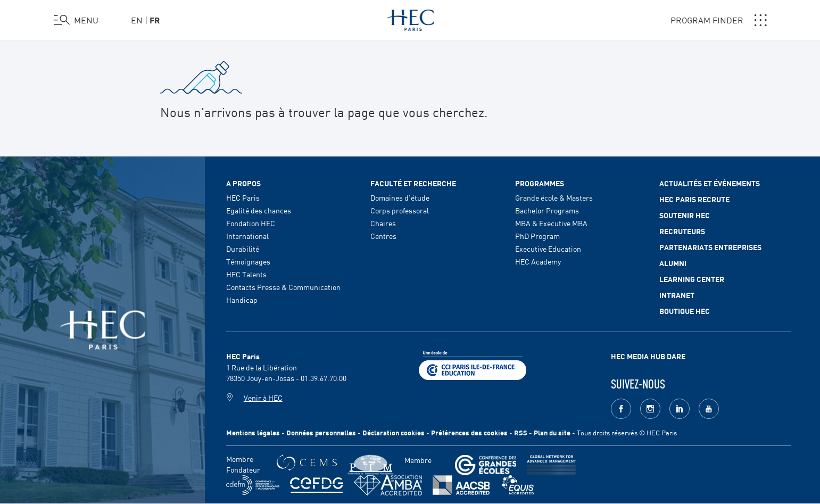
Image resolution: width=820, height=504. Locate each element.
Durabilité (243, 249)
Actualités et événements (710, 183)
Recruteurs (682, 231)
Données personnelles (321, 432)
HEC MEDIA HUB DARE (648, 356)
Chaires (383, 223)
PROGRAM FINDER (719, 20)
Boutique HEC (685, 311)
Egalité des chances (259, 210)
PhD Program (537, 236)
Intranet (677, 295)
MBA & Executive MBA (551, 223)
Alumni (673, 263)
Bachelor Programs (547, 210)
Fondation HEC (251, 223)
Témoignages (248, 261)
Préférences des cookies (469, 432)
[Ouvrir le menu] (76, 20)
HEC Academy (538, 261)
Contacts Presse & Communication (283, 287)
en (137, 20)
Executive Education (548, 249)
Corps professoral (400, 210)
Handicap (242, 300)
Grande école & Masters (554, 197)
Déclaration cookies (394, 432)
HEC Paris (243, 197)
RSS (521, 432)
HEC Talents (246, 274)
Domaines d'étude (400, 197)
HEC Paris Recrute (694, 199)
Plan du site (552, 432)
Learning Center (692, 279)
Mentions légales (253, 432)
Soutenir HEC (685, 215)
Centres (383, 236)
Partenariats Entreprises (710, 247)
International (247, 236)
